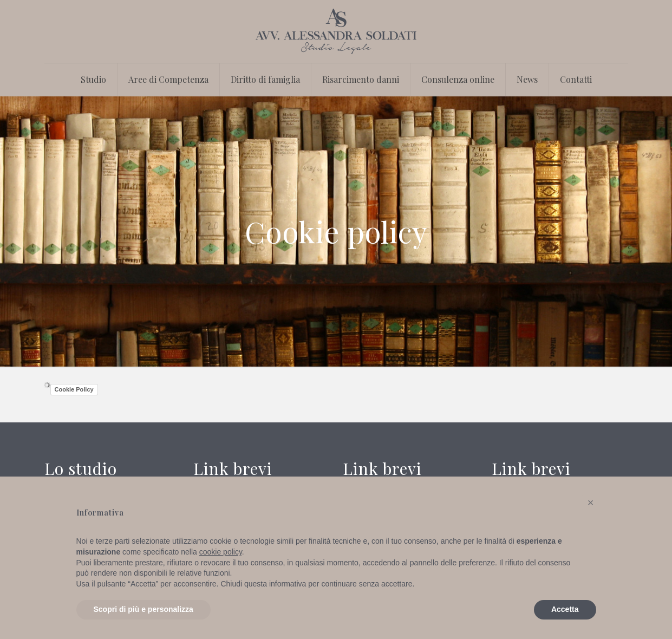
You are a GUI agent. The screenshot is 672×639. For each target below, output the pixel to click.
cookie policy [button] (221, 552)
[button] (591, 503)
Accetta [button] (565, 609)
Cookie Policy (74, 389)
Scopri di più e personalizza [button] (143, 609)
